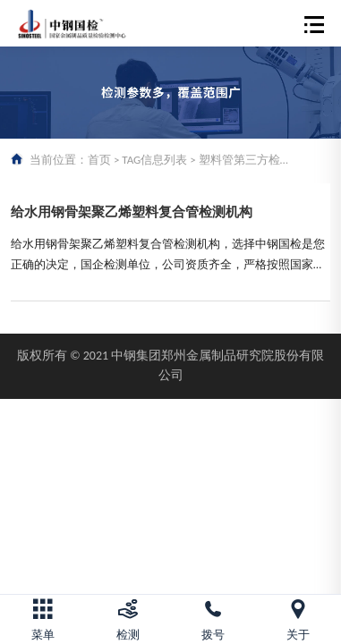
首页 (99, 160)
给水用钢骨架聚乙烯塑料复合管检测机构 (132, 212)
